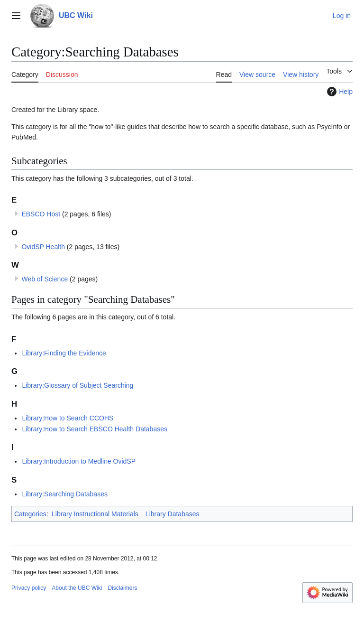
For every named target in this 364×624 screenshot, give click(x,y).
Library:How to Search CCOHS (68, 418)
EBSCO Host (41, 214)
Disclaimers (122, 588)
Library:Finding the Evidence (64, 353)
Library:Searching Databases (65, 494)
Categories (30, 514)
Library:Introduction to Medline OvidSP (79, 461)
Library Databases (173, 514)
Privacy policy (29, 588)
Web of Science (45, 279)
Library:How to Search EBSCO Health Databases (95, 429)
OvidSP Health (43, 247)
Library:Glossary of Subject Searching (77, 385)
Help (339, 92)
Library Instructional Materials (95, 514)
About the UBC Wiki (77, 588)
